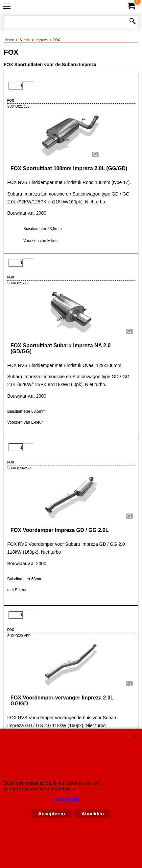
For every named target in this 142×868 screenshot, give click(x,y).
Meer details (67, 799)
